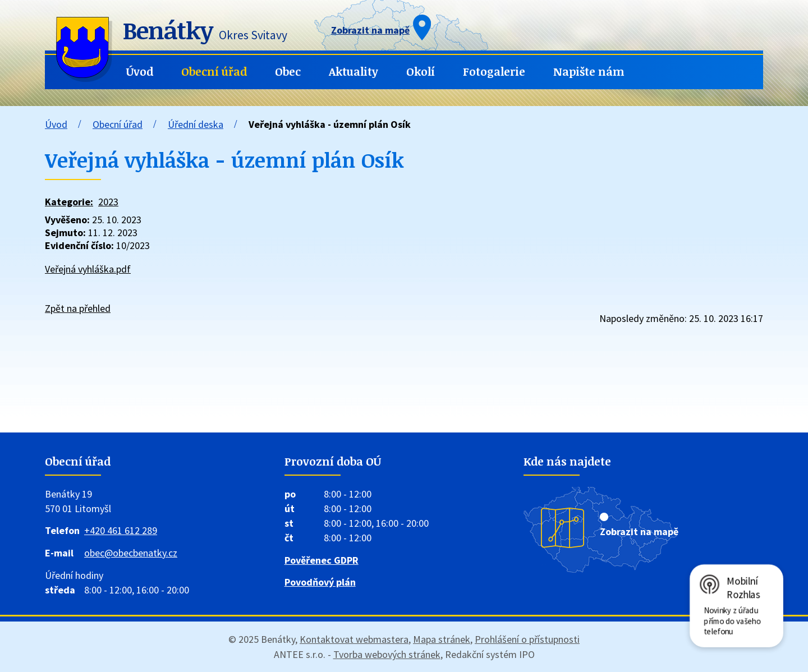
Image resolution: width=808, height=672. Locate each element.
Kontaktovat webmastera (354, 639)
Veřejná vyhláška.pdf (88, 269)
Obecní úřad (214, 72)
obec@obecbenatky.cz (131, 553)
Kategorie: (69, 202)
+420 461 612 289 (121, 530)
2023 (108, 202)
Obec (288, 72)
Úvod (140, 72)
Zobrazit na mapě (639, 531)
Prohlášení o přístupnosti (527, 639)
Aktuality (353, 72)
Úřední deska (196, 124)
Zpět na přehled (78, 308)
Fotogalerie (494, 72)
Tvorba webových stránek (387, 654)
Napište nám (589, 72)
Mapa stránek (442, 639)
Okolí (421, 72)
